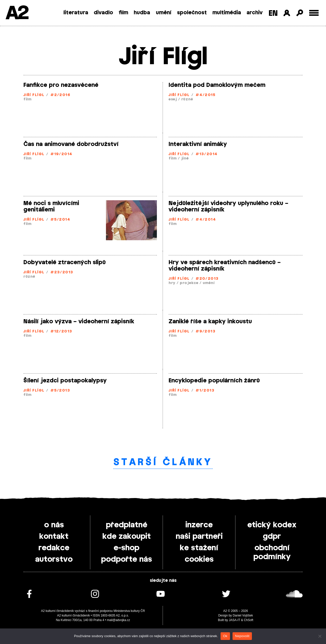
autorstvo (54, 559)
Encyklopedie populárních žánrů (214, 381)
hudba (142, 13)
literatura (76, 13)
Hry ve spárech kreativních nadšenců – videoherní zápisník (225, 266)
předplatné (127, 525)
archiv (255, 13)
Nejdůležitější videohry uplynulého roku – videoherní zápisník (228, 206)
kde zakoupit (127, 536)
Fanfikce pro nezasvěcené (61, 85)
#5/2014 (60, 220)
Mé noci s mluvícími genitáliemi (51, 206)
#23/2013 (62, 272)
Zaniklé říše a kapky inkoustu (210, 321)
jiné (185, 159)
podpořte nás (127, 559)
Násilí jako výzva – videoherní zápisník (79, 321)
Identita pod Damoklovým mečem (217, 85)
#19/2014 (62, 154)
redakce (54, 548)
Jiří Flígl (34, 95)
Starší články (163, 462)
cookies (199, 559)
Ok (225, 636)
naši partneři (199, 536)
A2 (17, 13)
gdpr (272, 536)
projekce (189, 283)
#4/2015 (206, 95)
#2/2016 (60, 95)
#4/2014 (206, 220)
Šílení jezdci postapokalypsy (65, 381)
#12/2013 (61, 332)
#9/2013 (206, 332)
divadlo (103, 13)
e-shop (126, 548)
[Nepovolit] (320, 636)
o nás (54, 525)
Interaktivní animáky (198, 144)
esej (173, 99)
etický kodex (272, 525)
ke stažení (199, 548)
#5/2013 (60, 391)
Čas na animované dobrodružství (71, 144)
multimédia (227, 13)
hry (172, 283)
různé (187, 99)
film (123, 13)
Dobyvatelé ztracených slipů (65, 262)
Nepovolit (242, 636)
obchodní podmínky (272, 552)
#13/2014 (207, 154)
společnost (192, 13)
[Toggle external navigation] (314, 13)
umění (164, 13)
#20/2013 (207, 279)
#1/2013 (205, 391)
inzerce (199, 525)
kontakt (54, 536)
